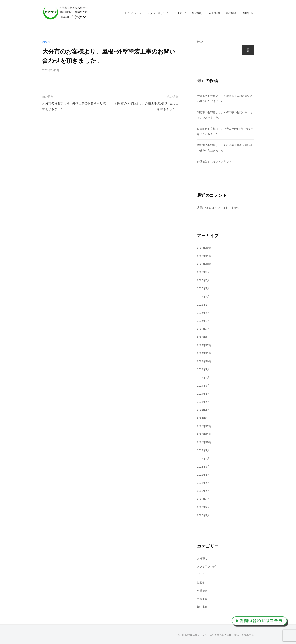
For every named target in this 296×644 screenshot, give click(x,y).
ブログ (178, 13)
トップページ (133, 13)
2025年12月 (205, 248)
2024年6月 (204, 393)
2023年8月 (204, 458)
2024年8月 (204, 377)
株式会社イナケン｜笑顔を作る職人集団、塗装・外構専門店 (218, 634)
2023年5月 (204, 482)
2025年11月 (205, 256)
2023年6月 (204, 474)
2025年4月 (204, 313)
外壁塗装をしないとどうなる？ (217, 161)
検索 (200, 42)
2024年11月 (205, 353)
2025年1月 (204, 337)
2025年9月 (204, 272)
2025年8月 (204, 280)
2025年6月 (204, 296)
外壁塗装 (203, 590)
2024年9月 (204, 369)
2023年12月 (205, 426)
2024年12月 (205, 345)
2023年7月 (204, 466)
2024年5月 (204, 402)
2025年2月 (204, 329)
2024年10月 (205, 361)
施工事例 (214, 13)
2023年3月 (204, 499)
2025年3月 (204, 321)
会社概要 (231, 13)
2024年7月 (204, 385)
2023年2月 (204, 506)
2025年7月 (204, 288)
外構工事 (203, 598)
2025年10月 (205, 264)
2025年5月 (204, 305)
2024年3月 (204, 418)
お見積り (197, 13)
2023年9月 (204, 450)
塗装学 (201, 582)
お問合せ (248, 13)
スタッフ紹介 (156, 13)
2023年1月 (204, 515)
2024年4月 (204, 410)
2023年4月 (204, 490)
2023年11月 (205, 434)
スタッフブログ (207, 566)
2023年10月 (205, 442)
